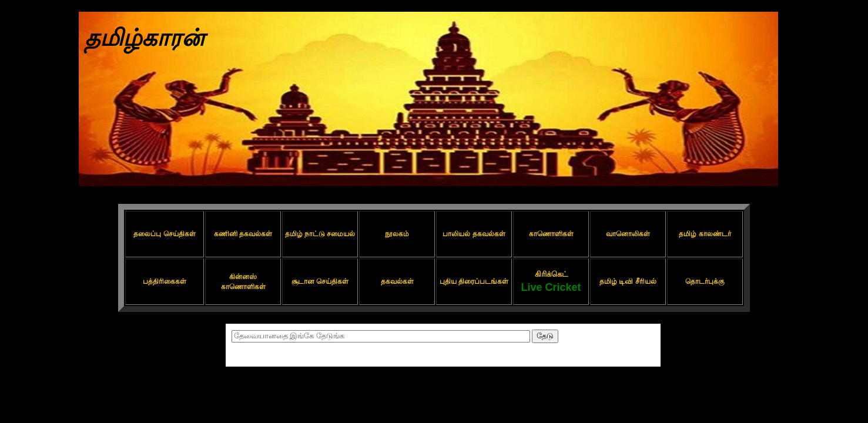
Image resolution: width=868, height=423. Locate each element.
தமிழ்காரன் (145, 38)
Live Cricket (551, 287)
